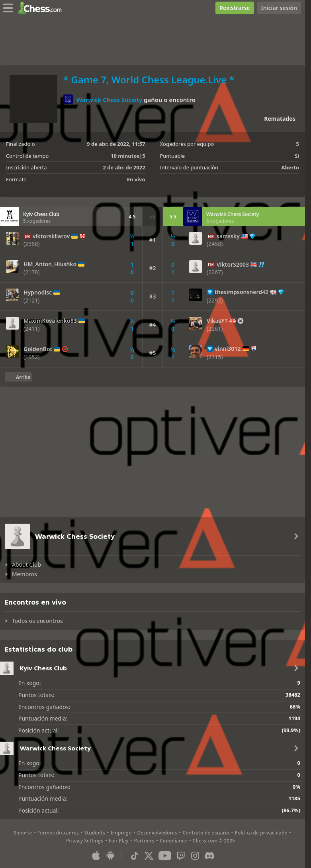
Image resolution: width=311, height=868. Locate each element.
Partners (144, 841)
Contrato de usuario (206, 833)
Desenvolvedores (157, 833)
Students (95, 833)
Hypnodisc (38, 293)
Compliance (173, 841)
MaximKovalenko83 (50, 321)
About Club (26, 565)
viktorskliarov (51, 236)
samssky (228, 236)
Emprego (121, 833)
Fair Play (119, 841)
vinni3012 (228, 349)
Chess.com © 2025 (214, 841)
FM (211, 236)
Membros (24, 574)
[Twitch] (181, 856)
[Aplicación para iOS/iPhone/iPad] (96, 856)
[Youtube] (165, 856)
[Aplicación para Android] (110, 856)
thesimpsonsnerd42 (242, 292)
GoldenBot (38, 349)
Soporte (23, 833)
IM (27, 236)
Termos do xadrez (58, 833)
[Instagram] (195, 856)
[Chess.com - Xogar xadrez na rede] (42, 8)
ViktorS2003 (233, 265)
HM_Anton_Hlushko (50, 264)
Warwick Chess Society (109, 100)
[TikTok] (135, 856)
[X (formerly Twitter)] (149, 856)
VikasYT (217, 321)
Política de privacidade (261, 833)
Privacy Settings (85, 841)
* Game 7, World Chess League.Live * (149, 80)
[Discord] (209, 856)
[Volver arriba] (18, 377)
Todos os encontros (37, 621)
